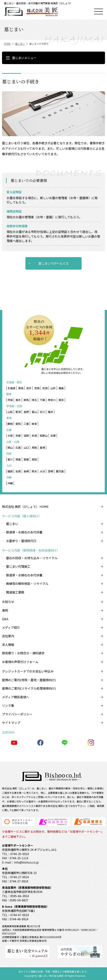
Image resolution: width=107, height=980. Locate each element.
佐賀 (18, 471)
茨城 (10, 400)
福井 (50, 412)
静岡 (10, 424)
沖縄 (10, 483)
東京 (61, 400)
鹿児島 (60, 471)
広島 (18, 447)
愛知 (18, 424)
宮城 (37, 388)
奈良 (34, 436)
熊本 (34, 471)
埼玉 (34, 400)
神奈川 (52, 400)
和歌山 (44, 436)
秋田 (45, 388)
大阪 (10, 436)
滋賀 (26, 436)
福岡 (10, 471)
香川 (10, 459)
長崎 (26, 471)
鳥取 (34, 447)
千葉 (42, 400)
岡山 (10, 447)
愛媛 (26, 459)
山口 (26, 447)
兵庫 (53, 436)
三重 (26, 424)
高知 (34, 459)
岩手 (29, 388)
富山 (34, 412)
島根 (42, 447)
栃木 (18, 400)
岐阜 (34, 424)
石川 (42, 412)
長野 (26, 412)
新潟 (18, 412)
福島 (61, 388)
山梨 (10, 412)
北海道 (11, 388)
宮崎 (50, 471)
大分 (42, 471)
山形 (53, 388)
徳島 (18, 459)
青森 (21, 388)
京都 (18, 436)
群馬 (26, 400)
